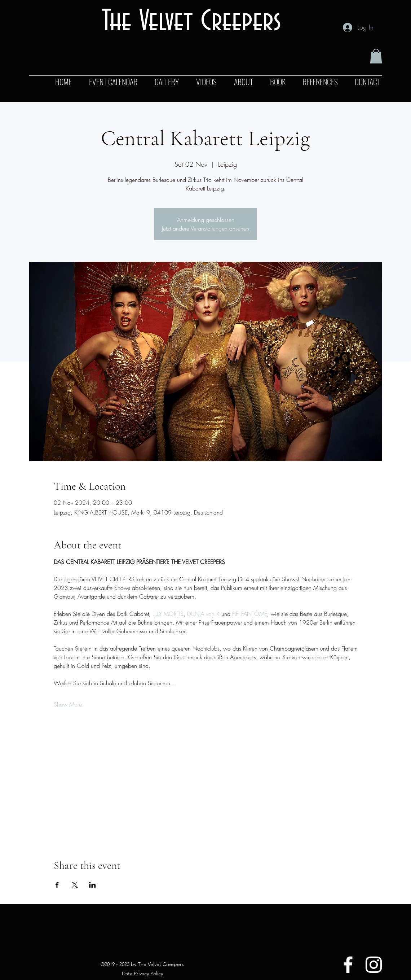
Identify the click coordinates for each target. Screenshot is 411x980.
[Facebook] (348, 965)
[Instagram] (374, 965)
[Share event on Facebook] (57, 885)
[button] (376, 56)
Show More (68, 704)
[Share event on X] (75, 885)
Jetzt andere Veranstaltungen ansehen (205, 228)
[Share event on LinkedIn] (92, 885)
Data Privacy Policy (142, 974)
